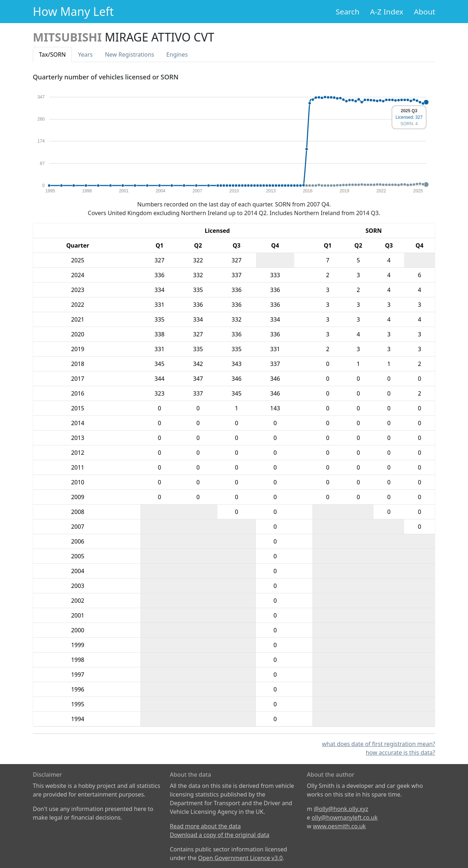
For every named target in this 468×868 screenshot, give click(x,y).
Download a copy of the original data (220, 835)
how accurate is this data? (400, 753)
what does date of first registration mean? (379, 744)
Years (85, 54)
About (425, 12)
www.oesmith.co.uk (339, 826)
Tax (52, 54)
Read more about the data (205, 826)
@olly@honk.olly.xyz (341, 809)
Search (348, 12)
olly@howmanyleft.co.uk (345, 817)
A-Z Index (387, 12)
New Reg (129, 54)
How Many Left (73, 11)
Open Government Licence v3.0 (240, 858)
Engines (177, 54)
